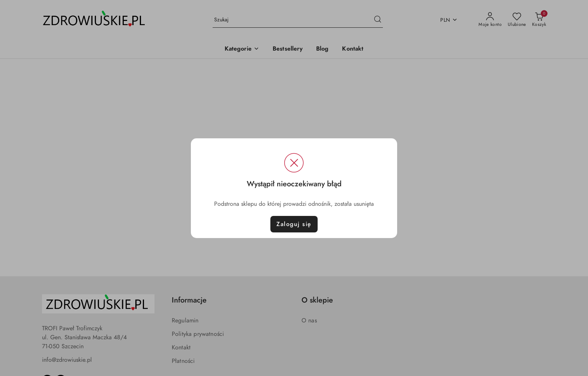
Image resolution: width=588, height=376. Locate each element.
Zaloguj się (294, 224)
